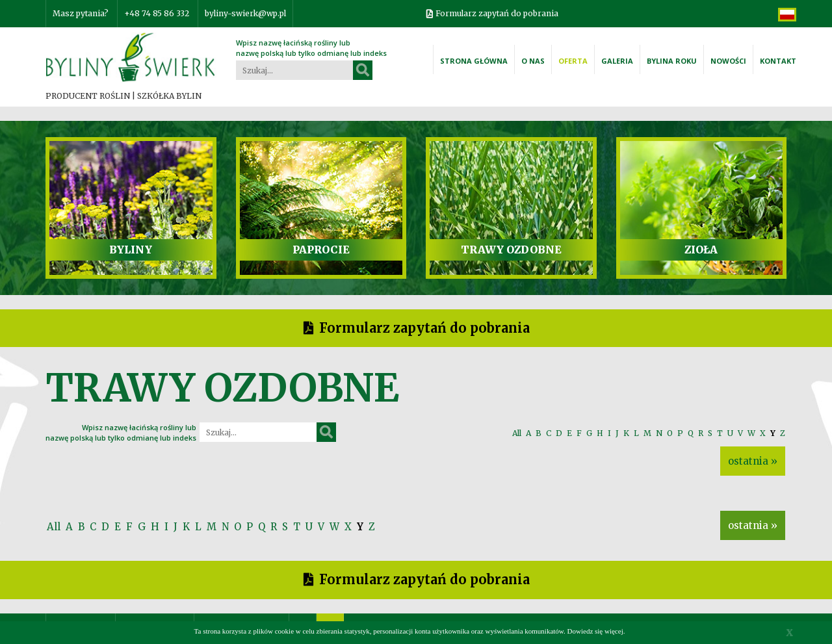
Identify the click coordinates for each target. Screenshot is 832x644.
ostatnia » (753, 461)
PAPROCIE (321, 250)
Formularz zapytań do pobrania (497, 13)
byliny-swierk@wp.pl (245, 13)
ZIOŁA (701, 250)
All (517, 433)
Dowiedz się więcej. (596, 631)
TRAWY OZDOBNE (511, 250)
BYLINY (131, 250)
